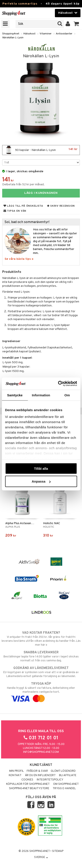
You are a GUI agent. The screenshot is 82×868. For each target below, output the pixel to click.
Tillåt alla (41, 468)
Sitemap (58, 851)
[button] (76, 24)
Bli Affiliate (68, 775)
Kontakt (15, 775)
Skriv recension (61, 206)
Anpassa (41, 481)
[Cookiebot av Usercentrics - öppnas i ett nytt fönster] (58, 384)
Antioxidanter (64, 34)
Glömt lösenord (63, 771)
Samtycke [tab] (15, 395)
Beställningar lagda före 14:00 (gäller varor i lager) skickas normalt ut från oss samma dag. (41, 656)
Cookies (27, 780)
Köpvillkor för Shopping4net (28, 784)
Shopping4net (11, 34)
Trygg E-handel (64, 789)
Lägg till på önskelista (23, 206)
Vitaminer (46, 34)
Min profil (17, 771)
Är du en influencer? (40, 775)
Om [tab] (67, 395)
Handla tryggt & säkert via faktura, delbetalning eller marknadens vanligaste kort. (41, 691)
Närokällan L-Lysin (13, 38)
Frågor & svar (37, 771)
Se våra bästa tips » (19, 259)
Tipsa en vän (15, 211)
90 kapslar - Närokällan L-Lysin (41, 150)
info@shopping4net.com (41, 752)
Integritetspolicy (50, 780)
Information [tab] (41, 395)
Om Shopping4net (66, 784)
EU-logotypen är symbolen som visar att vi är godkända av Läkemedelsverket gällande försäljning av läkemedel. (41, 672)
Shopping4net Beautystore (29, 789)
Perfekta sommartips (20, 4)
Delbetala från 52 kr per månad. (23, 185)
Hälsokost (29, 34)
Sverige (41, 857)
